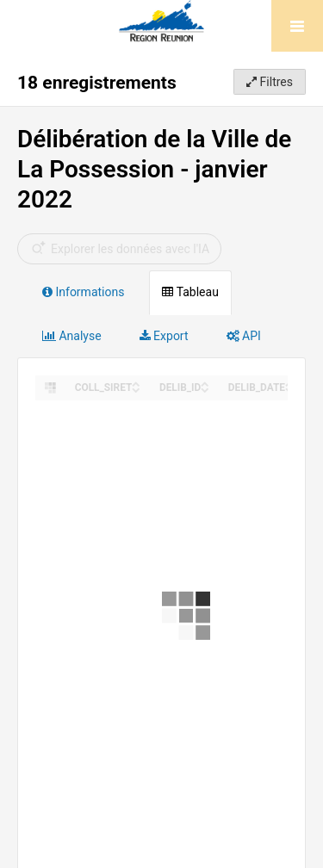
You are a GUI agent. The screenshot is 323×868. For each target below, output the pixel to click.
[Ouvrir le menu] (297, 26)
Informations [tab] (83, 292)
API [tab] (244, 336)
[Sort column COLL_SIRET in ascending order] (136, 383)
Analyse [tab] (72, 336)
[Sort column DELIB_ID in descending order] (205, 389)
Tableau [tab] (190, 292)
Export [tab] (164, 336)
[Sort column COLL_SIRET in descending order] (136, 389)
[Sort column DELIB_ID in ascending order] (205, 383)
